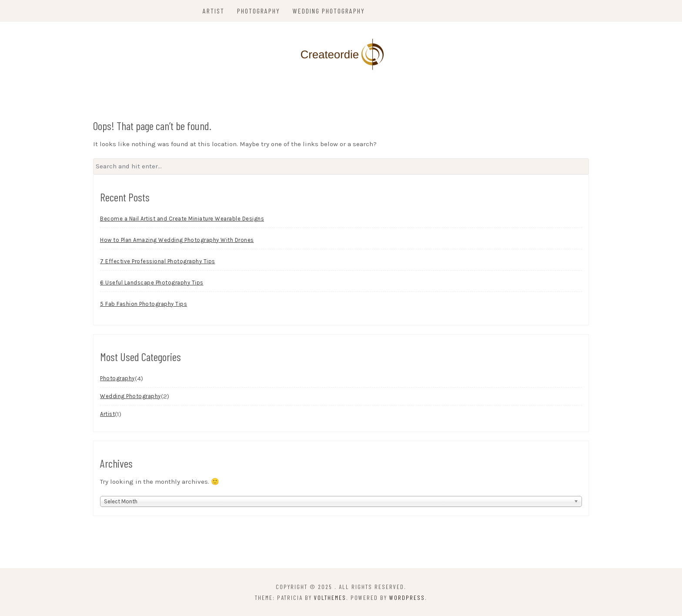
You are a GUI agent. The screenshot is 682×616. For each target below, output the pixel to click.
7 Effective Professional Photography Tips (158, 261)
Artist (214, 11)
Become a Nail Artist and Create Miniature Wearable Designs (182, 219)
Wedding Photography (329, 11)
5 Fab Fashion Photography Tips (144, 304)
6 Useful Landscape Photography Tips (152, 283)
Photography (259, 11)
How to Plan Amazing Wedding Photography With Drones (177, 240)
